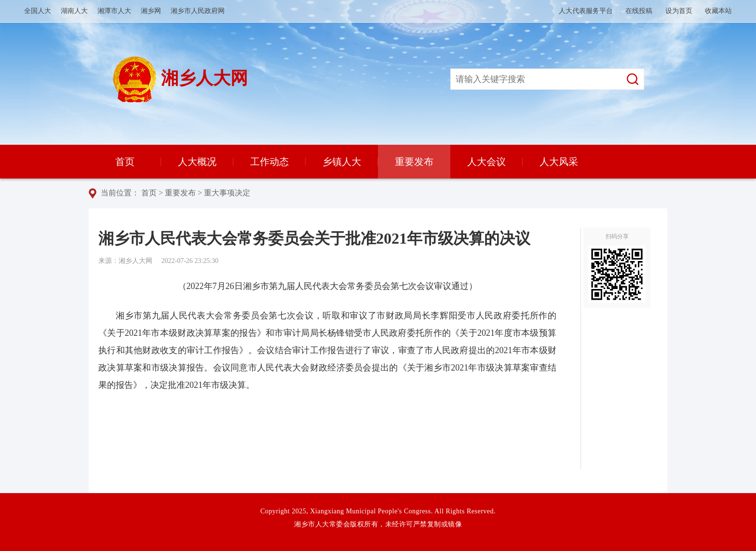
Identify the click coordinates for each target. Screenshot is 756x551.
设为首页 (679, 11)
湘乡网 (151, 11)
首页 (125, 162)
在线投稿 (639, 11)
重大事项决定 (227, 193)
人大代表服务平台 (586, 11)
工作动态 (270, 162)
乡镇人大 (342, 162)
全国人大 (38, 11)
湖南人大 (74, 11)
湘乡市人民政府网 (198, 11)
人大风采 (559, 162)
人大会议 (486, 162)
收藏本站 (718, 11)
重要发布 (414, 162)
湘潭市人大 (114, 11)
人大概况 (197, 162)
